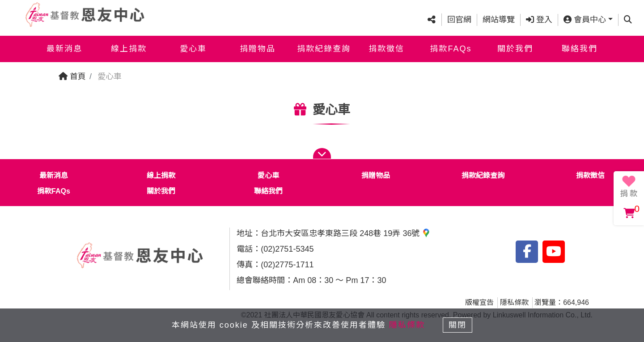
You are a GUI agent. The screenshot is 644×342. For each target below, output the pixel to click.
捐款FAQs (451, 48)
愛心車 (193, 48)
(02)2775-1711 (287, 265)
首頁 (72, 76)
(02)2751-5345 (287, 249)
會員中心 (585, 19)
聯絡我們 (580, 48)
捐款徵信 (386, 48)
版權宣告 (479, 302)
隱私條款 (514, 302)
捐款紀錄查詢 (324, 48)
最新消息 (64, 48)
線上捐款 (129, 48)
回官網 (459, 19)
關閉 (458, 325)
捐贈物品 (258, 48)
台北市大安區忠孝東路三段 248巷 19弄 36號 (346, 233)
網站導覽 (499, 19)
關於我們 (515, 48)
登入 (539, 19)
